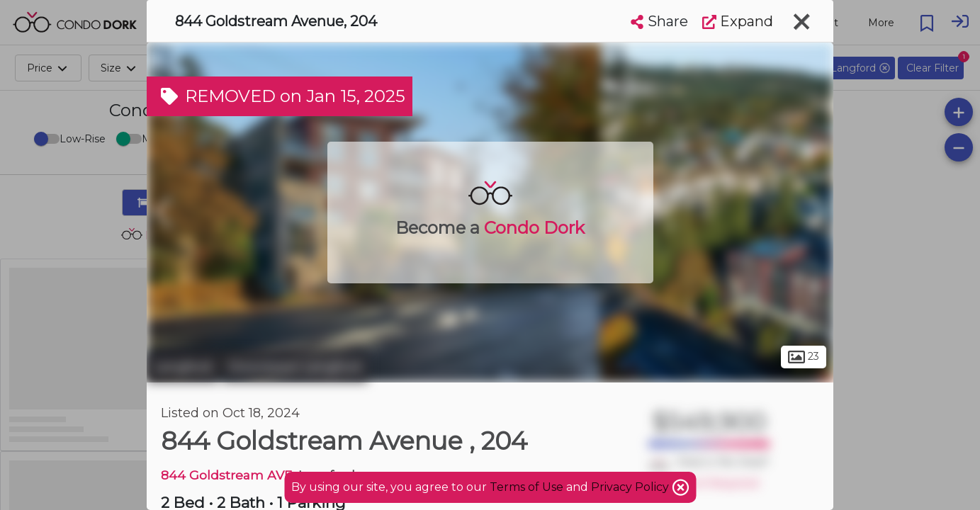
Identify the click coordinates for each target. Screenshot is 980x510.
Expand (738, 21)
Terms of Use (526, 487)
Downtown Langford (295, 367)
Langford (182, 367)
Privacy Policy (631, 487)
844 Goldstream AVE (226, 475)
